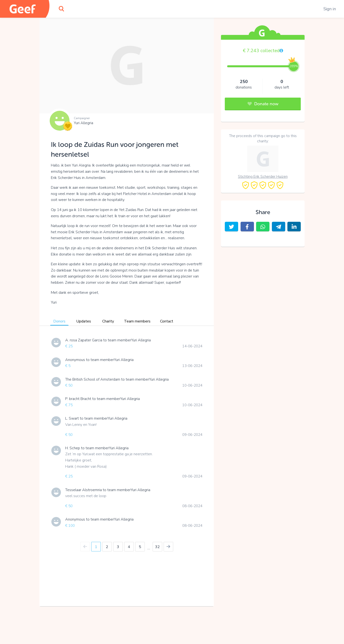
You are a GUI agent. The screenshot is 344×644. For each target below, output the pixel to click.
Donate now (263, 104)
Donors (59, 321)
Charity (108, 321)
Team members (137, 321)
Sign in (330, 9)
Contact (167, 321)
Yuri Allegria (83, 123)
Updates (84, 321)
